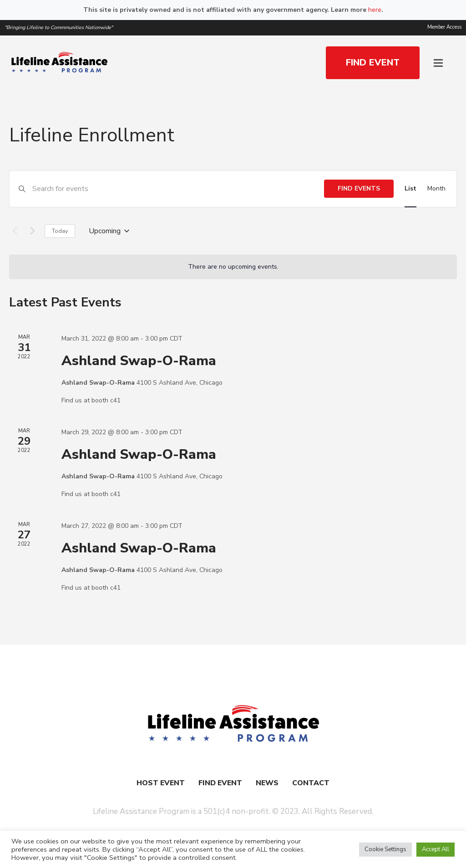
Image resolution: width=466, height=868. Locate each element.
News (267, 783)
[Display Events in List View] (410, 189)
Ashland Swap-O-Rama (139, 361)
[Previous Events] (15, 231)
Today (60, 231)
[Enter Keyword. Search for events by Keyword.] (178, 189)
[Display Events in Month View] (436, 189)
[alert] (233, 267)
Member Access (444, 27)
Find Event (220, 783)
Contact (311, 783)
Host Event (161, 783)
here (375, 10)
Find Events (359, 188)
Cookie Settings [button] (385, 849)
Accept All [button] (436, 849)
